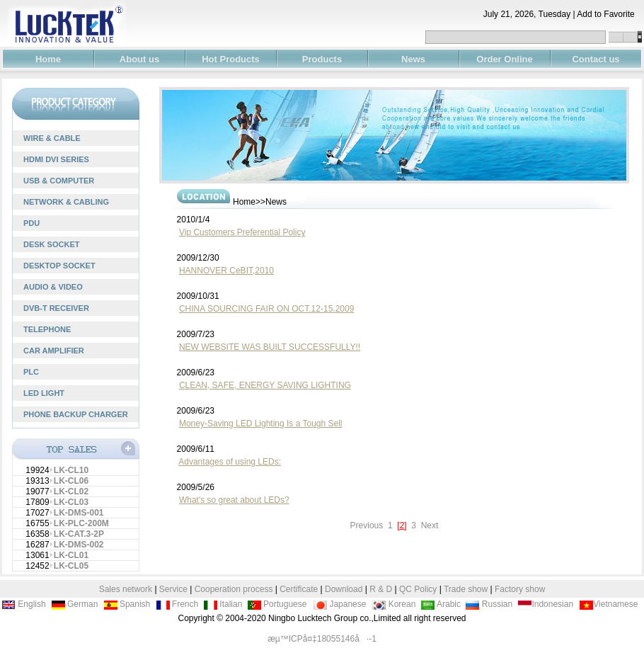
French (177, 604)
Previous (368, 525)
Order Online (504, 59)
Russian (489, 604)
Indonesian (545, 604)
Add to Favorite (610, 14)
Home (48, 59)
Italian (223, 604)
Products (322, 59)
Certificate (299, 589)
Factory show (520, 589)
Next (428, 525)
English (24, 604)
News (413, 59)
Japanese (339, 604)
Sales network (126, 589)
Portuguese (277, 604)
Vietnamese (608, 604)
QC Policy (418, 589)
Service (173, 589)
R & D (382, 589)
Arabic (441, 604)
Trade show (467, 589)
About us (139, 59)
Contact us (596, 59)
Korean (393, 604)
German (75, 604)
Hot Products (231, 59)
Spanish (127, 604)
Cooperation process (234, 589)
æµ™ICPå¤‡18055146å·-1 (322, 639)
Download (344, 589)
